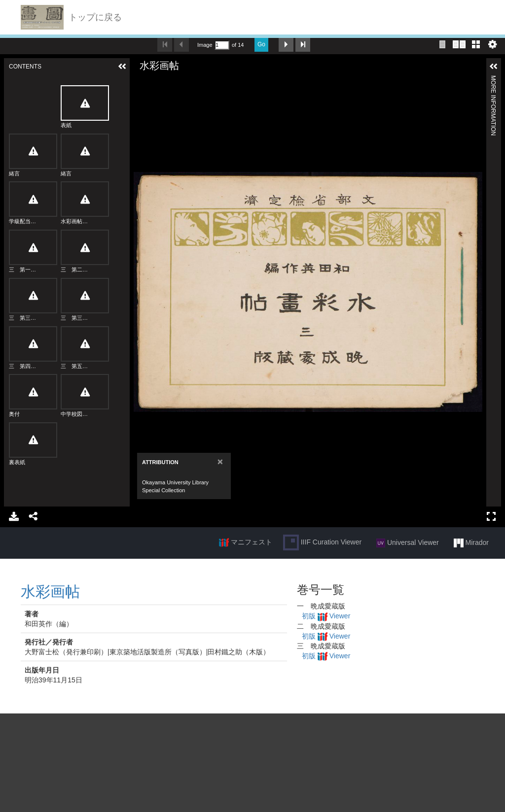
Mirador (471, 543)
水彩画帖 (50, 592)
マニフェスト (246, 542)
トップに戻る (95, 17)
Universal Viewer (408, 543)
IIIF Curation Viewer (322, 542)
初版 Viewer (326, 616)
